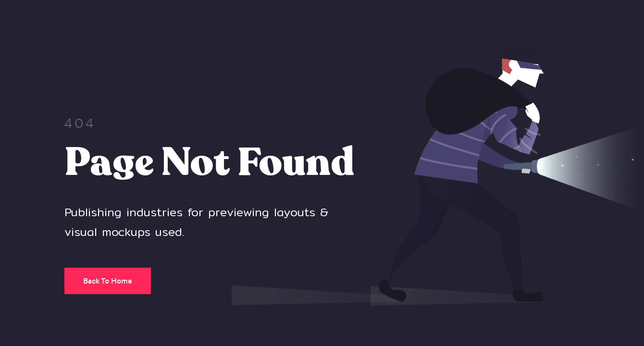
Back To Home (108, 281)
